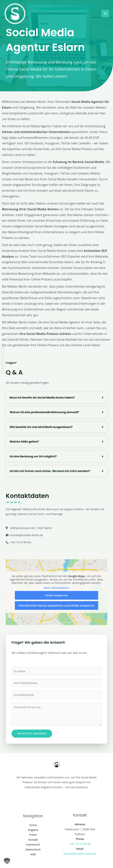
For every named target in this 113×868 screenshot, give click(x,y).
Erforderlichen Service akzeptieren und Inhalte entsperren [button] (56, 605)
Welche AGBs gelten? (24, 442)
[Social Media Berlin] (15, 14)
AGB (33, 854)
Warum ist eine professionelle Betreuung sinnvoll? (44, 412)
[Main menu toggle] (105, 14)
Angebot (33, 830)
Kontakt (33, 840)
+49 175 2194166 (80, 844)
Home (33, 825)
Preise (33, 835)
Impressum (33, 844)
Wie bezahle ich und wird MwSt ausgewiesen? (41, 427)
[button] (56, 398)
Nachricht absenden (32, 733)
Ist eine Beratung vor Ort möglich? (33, 456)
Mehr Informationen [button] (56, 588)
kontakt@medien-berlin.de (80, 854)
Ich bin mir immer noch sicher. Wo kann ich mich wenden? (50, 471)
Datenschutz (33, 849)
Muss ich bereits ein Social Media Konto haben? (42, 398)
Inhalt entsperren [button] (56, 595)
